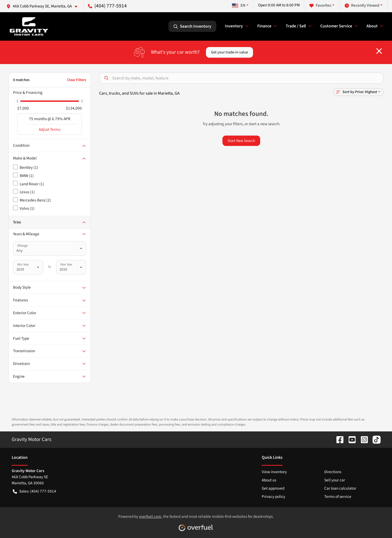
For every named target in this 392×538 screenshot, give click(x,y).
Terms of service (338, 497)
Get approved (273, 488)
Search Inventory (192, 26)
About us (269, 480)
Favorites (320, 5)
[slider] (17, 101)
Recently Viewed (362, 5)
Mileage (22, 246)
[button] (44, 6)
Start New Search (241, 141)
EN (239, 5)
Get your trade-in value (229, 52)
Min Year (23, 264)
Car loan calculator (340, 488)
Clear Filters (77, 80)
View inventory (274, 472)
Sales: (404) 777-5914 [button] (34, 491)
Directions (333, 472)
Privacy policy (273, 497)
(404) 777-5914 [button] (107, 6)
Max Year (66, 264)
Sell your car (335, 480)
